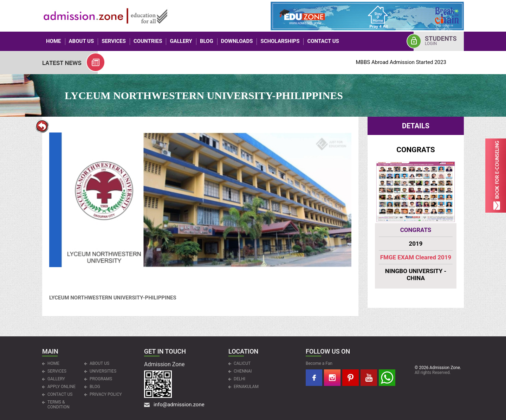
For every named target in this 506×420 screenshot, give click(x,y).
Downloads (237, 41)
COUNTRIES (148, 41)
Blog (207, 41)
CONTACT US (323, 41)
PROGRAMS (101, 379)
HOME (54, 41)
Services (114, 41)
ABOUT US (82, 41)
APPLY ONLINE (61, 387)
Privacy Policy (106, 394)
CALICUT (242, 363)
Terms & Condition (59, 405)
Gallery (181, 41)
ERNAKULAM (246, 387)
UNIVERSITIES (103, 371)
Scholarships (280, 41)
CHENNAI (243, 371)
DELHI (239, 379)
